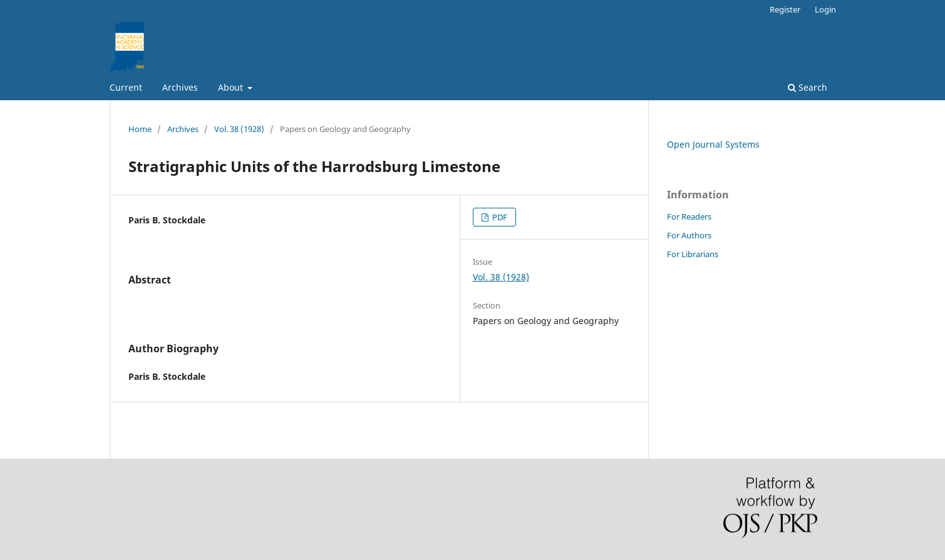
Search (808, 87)
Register (785, 9)
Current (126, 87)
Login (825, 9)
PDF (499, 217)
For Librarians (693, 254)
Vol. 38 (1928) (239, 129)
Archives (180, 87)
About (232, 87)
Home (140, 129)
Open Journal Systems (713, 144)
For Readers (689, 216)
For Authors (689, 235)
